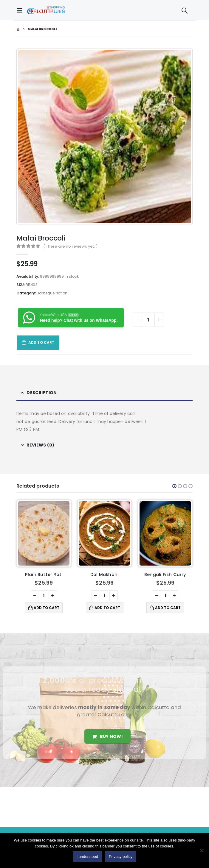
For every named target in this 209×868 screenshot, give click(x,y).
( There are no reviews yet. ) (70, 246)
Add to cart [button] (47, 608)
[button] (174, 486)
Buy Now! (107, 736)
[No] (202, 850)
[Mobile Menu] (21, 10)
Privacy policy (121, 857)
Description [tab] (42, 393)
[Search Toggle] (185, 10)
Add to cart (41, 342)
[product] (44, 533)
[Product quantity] (148, 320)
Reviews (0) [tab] (40, 445)
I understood (87, 857)
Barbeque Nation (52, 293)
